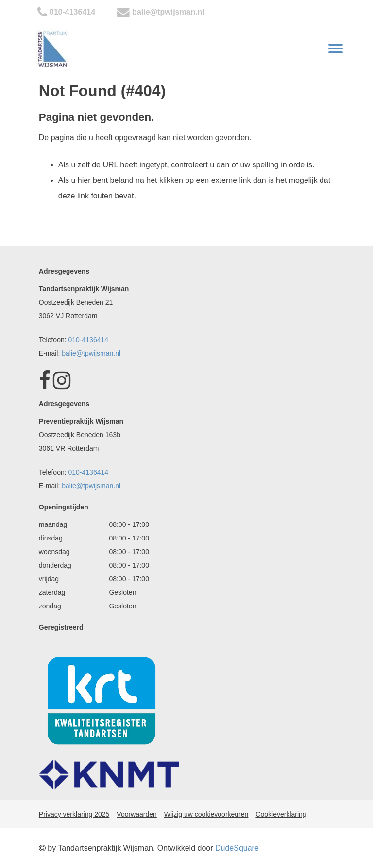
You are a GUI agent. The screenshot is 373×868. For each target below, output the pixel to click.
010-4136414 (72, 12)
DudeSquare (237, 848)
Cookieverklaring (281, 814)
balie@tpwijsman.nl (168, 12)
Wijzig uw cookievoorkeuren (206, 814)
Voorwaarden (137, 814)
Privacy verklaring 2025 (74, 814)
